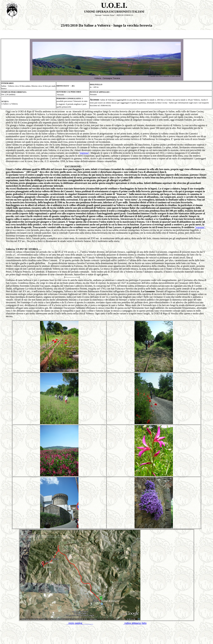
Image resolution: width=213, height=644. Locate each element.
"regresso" (84, 153)
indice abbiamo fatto (135, 623)
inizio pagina (81, 623)
